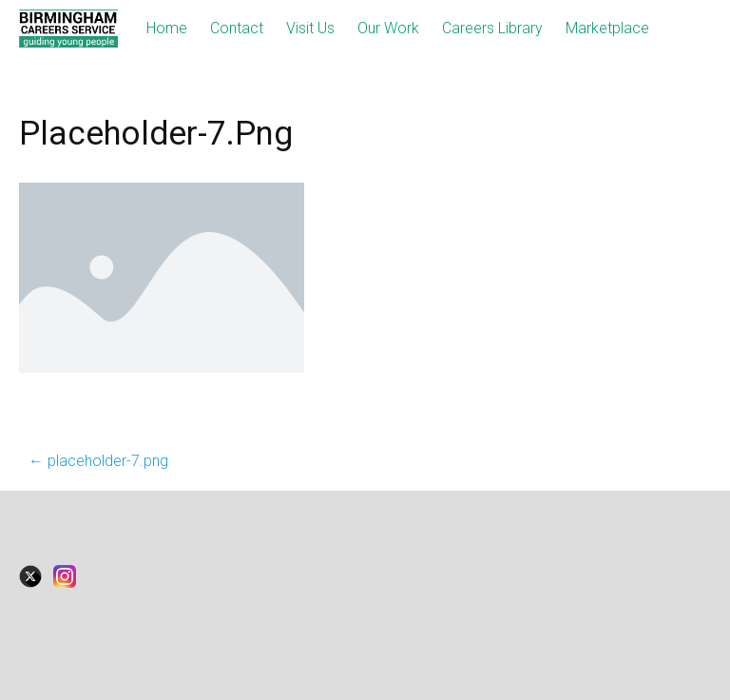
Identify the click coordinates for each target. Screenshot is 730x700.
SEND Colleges (275, 603)
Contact (237, 28)
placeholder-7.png (98, 461)
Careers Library (492, 28)
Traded (422, 576)
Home (167, 28)
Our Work (388, 28)
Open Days (347, 576)
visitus (198, 576)
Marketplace (607, 28)
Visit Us (310, 28)
